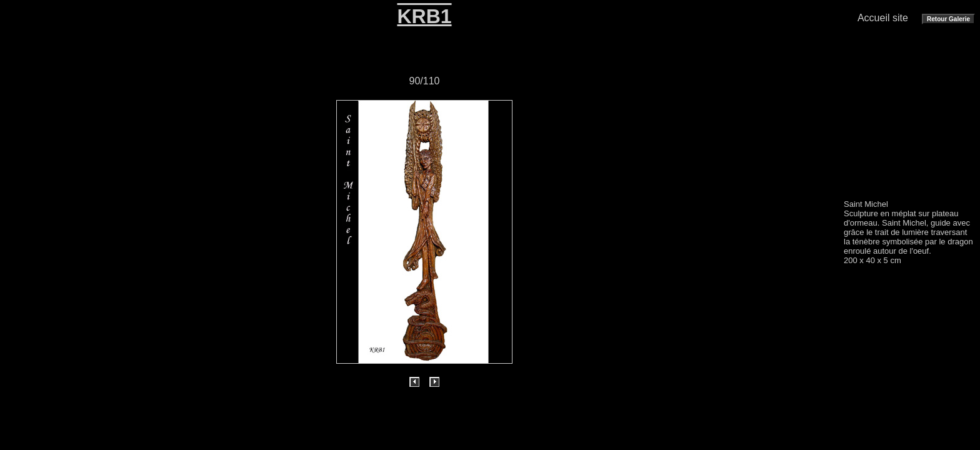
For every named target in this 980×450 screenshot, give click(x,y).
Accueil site (883, 18)
